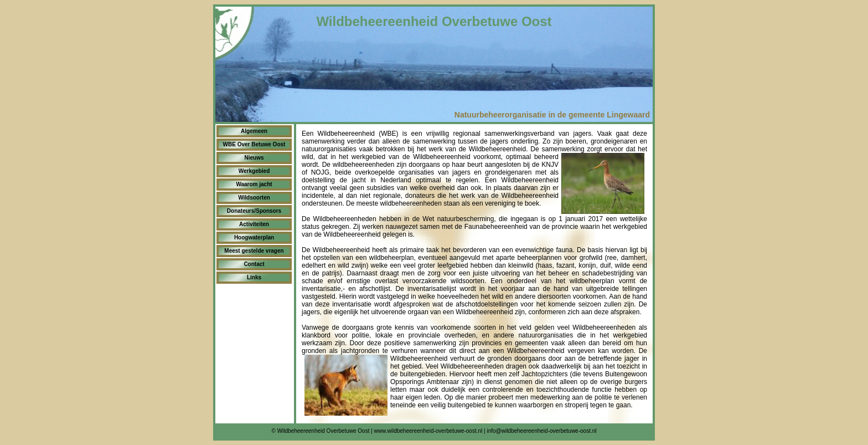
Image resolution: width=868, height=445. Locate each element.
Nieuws (254, 158)
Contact (254, 264)
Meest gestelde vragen (254, 251)
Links (254, 277)
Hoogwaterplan (254, 237)
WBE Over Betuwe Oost (254, 144)
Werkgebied (254, 171)
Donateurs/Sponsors (254, 211)
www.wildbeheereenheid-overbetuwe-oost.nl (428, 431)
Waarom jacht (254, 184)
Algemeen (254, 131)
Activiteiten (254, 224)
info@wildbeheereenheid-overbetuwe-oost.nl (541, 431)
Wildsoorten (254, 198)
